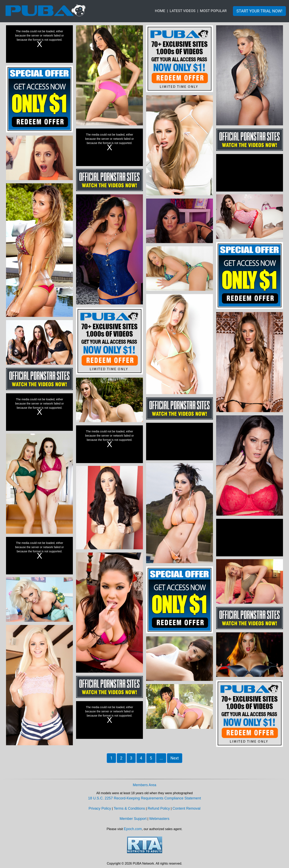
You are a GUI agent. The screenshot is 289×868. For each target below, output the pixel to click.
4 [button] (141, 758)
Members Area (144, 785)
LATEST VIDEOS (182, 11)
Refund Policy (159, 808)
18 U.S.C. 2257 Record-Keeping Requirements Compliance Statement (144, 798)
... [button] (161, 758)
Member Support (133, 819)
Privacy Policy (100, 808)
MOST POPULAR (213, 11)
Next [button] (175, 758)
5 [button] (151, 758)
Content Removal (187, 808)
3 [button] (131, 758)
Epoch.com (133, 829)
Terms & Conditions (129, 808)
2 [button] (121, 758)
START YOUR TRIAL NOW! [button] (259, 11)
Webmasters (159, 819)
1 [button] (111, 758)
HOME (160, 11)
